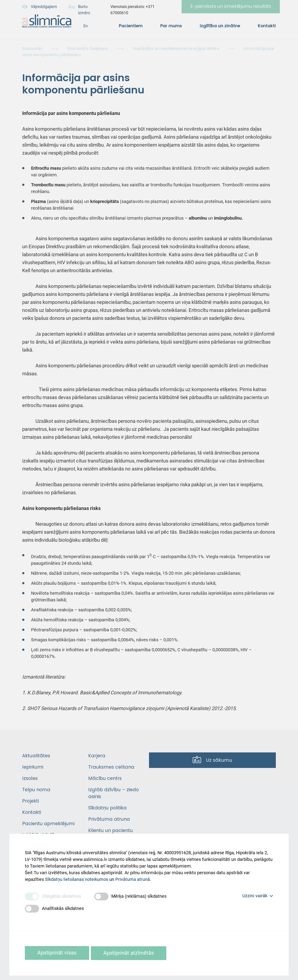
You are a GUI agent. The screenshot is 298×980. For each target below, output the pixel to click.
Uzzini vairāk (258, 896)
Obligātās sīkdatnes (61, 896)
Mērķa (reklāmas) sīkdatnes (139, 896)
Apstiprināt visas (58, 953)
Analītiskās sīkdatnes (63, 908)
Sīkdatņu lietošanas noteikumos (77, 878)
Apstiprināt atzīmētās (131, 953)
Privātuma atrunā (133, 878)
